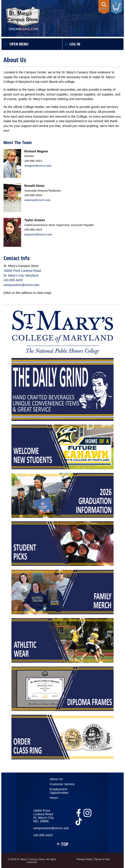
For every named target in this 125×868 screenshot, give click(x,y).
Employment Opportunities (59, 791)
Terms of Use (102, 859)
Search (104, 9)
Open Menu (19, 44)
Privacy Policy (85, 859)
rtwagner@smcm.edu (38, 166)
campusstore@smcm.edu (21, 285)
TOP (65, 844)
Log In (75, 44)
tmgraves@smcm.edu (38, 234)
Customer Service (62, 784)
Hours (54, 798)
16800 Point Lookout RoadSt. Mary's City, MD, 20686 (44, 816)
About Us (56, 779)
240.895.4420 (13, 280)
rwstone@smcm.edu (37, 200)
